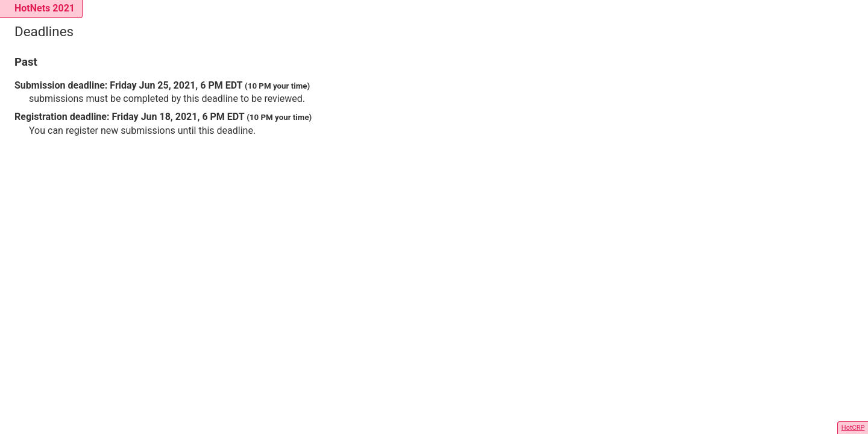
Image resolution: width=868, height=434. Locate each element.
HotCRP (853, 428)
